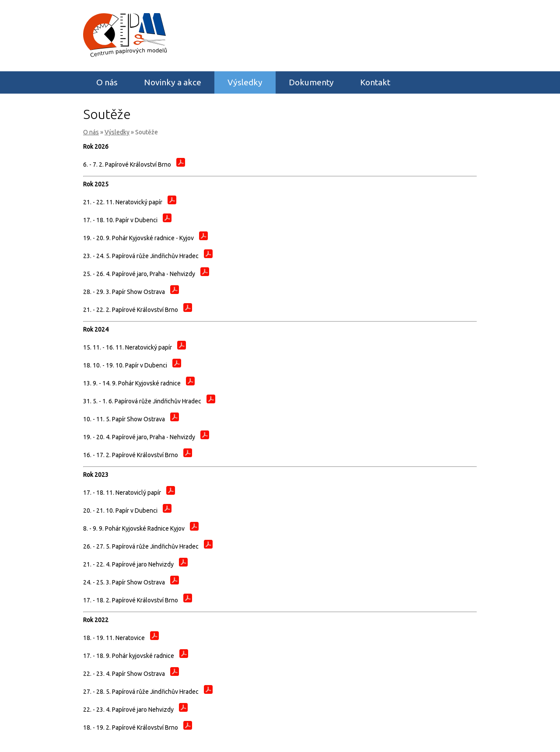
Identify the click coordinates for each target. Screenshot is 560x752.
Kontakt (375, 82)
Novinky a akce (173, 82)
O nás (107, 82)
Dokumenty (311, 82)
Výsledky (245, 82)
